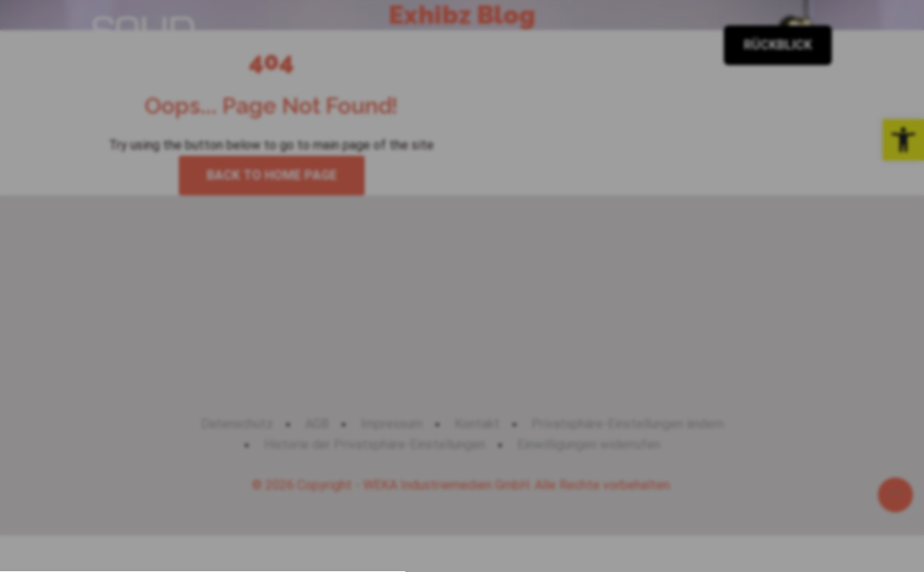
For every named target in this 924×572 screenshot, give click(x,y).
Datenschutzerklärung (424, 522)
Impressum (528, 522)
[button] (462, 402)
